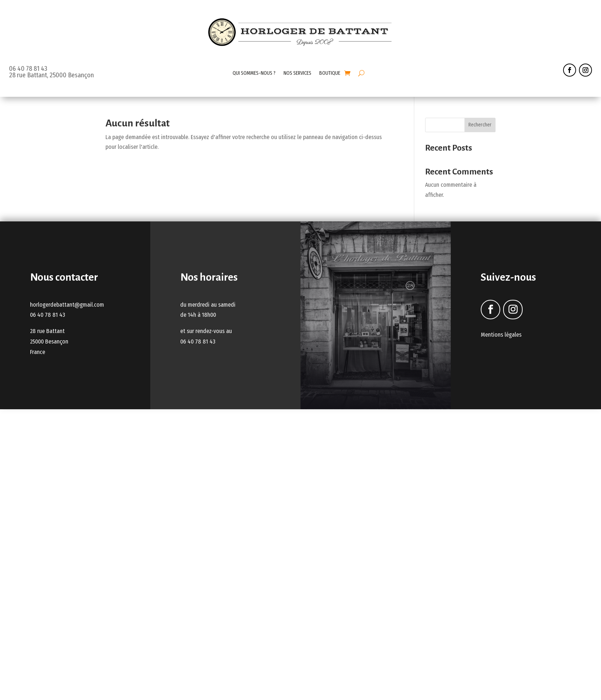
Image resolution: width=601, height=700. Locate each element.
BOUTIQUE (330, 73)
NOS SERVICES (297, 73)
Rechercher (480, 125)
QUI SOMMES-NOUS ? (254, 73)
